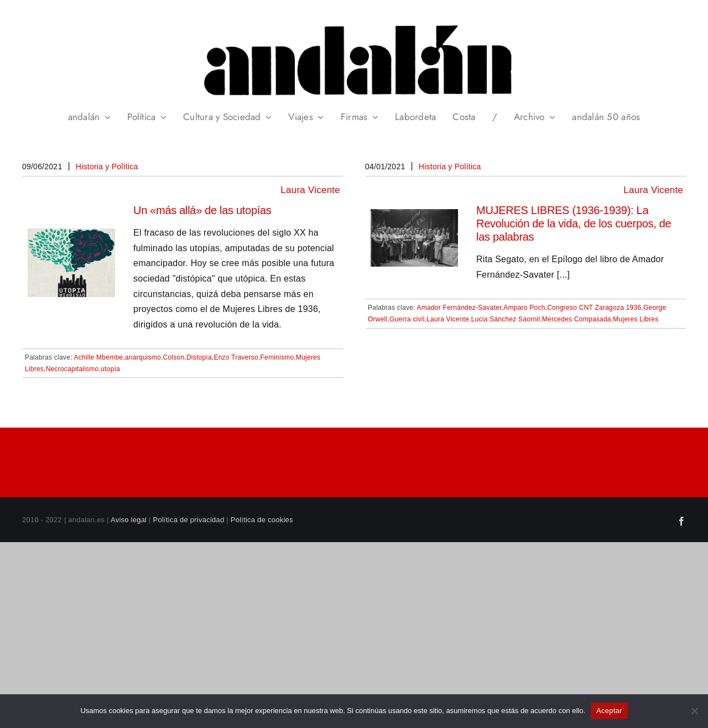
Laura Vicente (310, 190)
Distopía (199, 357)
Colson (174, 357)
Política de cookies (262, 520)
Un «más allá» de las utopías (202, 210)
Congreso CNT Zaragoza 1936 (594, 308)
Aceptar (609, 711)
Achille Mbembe (99, 357)
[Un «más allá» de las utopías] (71, 236)
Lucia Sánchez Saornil (506, 319)
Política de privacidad (189, 520)
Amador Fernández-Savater (459, 308)
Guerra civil (407, 319)
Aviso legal (129, 520)
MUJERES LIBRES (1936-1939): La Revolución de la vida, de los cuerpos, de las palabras (574, 223)
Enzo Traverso (236, 357)
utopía (110, 369)
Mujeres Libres (636, 319)
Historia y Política (107, 167)
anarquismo (143, 357)
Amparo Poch (524, 308)
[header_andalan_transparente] (354, 22)
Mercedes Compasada (577, 319)
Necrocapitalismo (72, 369)
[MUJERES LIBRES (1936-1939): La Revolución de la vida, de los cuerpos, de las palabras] (414, 217)
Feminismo (277, 357)
